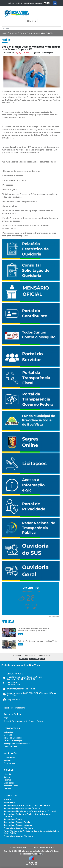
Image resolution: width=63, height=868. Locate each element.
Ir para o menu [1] (18, 655)
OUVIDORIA (34, 659)
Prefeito (7, 799)
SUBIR (42, 659)
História (7, 774)
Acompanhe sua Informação (17, 744)
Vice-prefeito (9, 802)
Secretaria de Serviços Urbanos (18, 825)
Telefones (11, 3)
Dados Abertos (10, 747)
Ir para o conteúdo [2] (31, 655)
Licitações (8, 732)
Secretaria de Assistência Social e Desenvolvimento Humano (27, 815)
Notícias (13, 33)
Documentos (10, 757)
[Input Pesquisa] (31, 28)
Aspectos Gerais (11, 786)
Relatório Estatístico (13, 738)
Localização (9, 783)
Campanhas (9, 763)
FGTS (6, 718)
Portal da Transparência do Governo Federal (23, 721)
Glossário (8, 735)
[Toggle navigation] (31, 21)
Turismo (7, 780)
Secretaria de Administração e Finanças (22, 808)
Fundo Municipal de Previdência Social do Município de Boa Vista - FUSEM (31, 832)
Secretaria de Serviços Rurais (17, 822)
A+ (45, 3)
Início (4, 33)
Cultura (7, 777)
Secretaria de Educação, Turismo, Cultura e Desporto (27, 805)
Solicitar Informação (13, 741)
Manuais (7, 760)
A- (48, 3)
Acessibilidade (29, 3)
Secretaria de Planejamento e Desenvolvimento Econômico (31, 811)
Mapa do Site (14, 700)
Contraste (39, 3)
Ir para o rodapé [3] (44, 655)
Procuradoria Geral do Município (18, 828)
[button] (60, 28)
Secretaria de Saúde (13, 819)
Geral (22, 33)
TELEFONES (24, 659)
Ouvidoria (19, 3)
